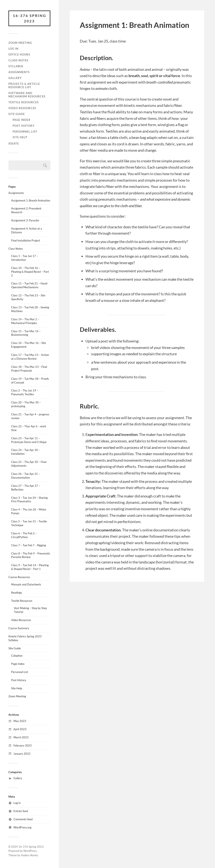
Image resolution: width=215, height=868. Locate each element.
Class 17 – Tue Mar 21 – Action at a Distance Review (30, 357)
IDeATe (14, 143)
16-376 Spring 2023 (29, 18)
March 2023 (21, 737)
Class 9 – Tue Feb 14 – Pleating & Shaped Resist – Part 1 (30, 567)
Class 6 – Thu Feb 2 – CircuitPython (24, 535)
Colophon (17, 656)
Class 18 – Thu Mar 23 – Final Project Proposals (29, 369)
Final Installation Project (26, 240)
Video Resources (22, 108)
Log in (17, 803)
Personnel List (25, 132)
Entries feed (21, 811)
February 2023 (23, 745)
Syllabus (16, 66)
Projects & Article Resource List (24, 85)
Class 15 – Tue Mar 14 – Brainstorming (26, 333)
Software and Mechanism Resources (27, 95)
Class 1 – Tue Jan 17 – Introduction (25, 258)
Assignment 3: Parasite (25, 220)
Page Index (22, 120)
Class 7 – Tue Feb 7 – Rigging (29, 545)
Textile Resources (24, 102)
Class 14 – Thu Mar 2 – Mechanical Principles (25, 321)
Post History (24, 126)
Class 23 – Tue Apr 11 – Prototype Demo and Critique (29, 440)
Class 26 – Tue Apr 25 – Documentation (26, 476)
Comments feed (23, 819)
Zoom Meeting (20, 43)
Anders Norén (29, 855)
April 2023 (20, 729)
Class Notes (18, 60)
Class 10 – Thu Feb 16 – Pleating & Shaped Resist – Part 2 (30, 272)
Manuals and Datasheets (26, 584)
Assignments (19, 72)
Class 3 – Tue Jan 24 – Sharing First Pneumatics (29, 500)
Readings (17, 593)
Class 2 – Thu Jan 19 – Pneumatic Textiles (25, 392)
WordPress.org (22, 827)
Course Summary (19, 628)
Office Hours (19, 54)
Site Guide (17, 114)
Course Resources (19, 577)
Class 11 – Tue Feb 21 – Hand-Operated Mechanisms (30, 285)
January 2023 (22, 754)
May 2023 (20, 721)
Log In (13, 49)
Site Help (20, 137)
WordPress (30, 851)
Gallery (15, 78)
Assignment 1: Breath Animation (31, 200)
